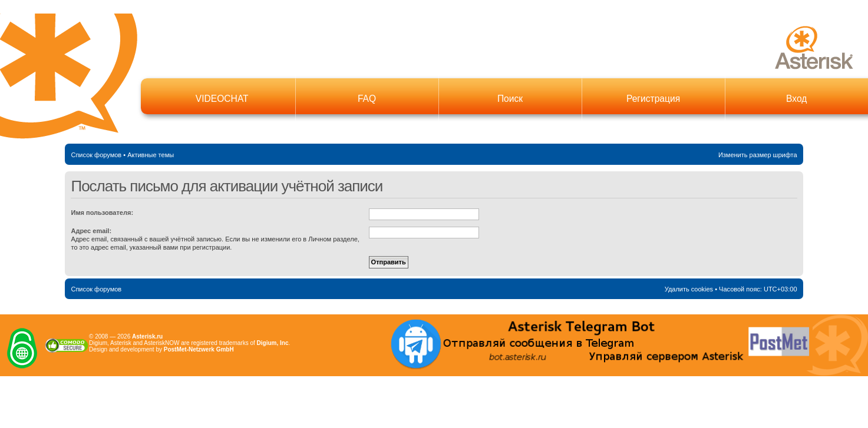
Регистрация (653, 99)
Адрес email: (91, 231)
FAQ (367, 99)
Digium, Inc (273, 343)
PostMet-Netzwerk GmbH (199, 349)
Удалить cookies (689, 289)
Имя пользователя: (102, 213)
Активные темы (151, 155)
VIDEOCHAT (222, 99)
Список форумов (96, 155)
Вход (796, 99)
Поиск (510, 99)
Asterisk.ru (147, 336)
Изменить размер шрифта (758, 155)
